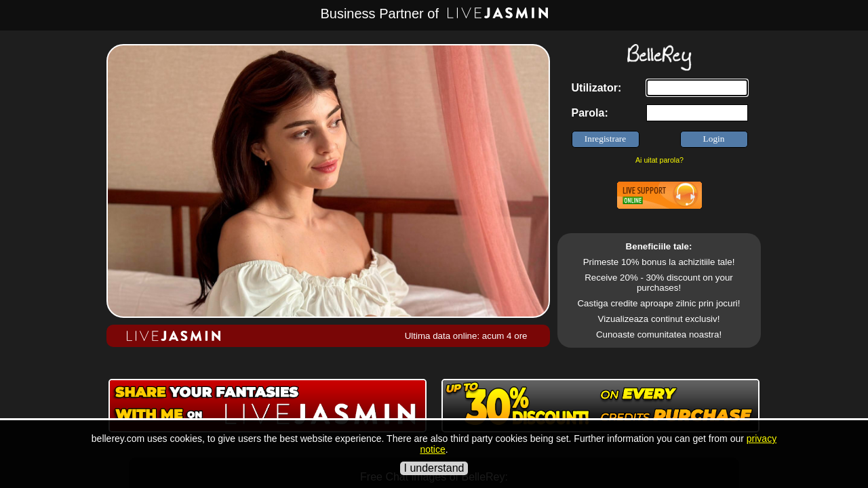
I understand (434, 468)
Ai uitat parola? (659, 160)
